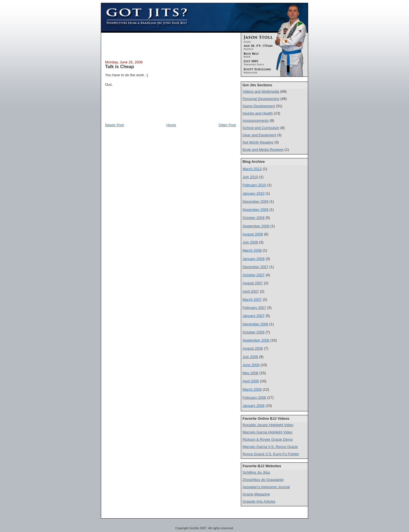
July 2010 (250, 177)
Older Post (227, 125)
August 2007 (253, 283)
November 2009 (255, 210)
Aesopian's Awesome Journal (266, 487)
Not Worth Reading (258, 142)
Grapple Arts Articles (259, 501)
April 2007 (251, 291)
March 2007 (252, 300)
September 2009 (256, 226)
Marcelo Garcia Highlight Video (267, 432)
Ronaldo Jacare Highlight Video (268, 425)
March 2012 (252, 169)
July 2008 (250, 242)
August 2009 (253, 234)
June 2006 (251, 365)
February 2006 (254, 398)
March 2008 (252, 250)
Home (171, 125)
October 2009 (254, 218)
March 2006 (252, 389)
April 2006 (251, 381)
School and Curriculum (261, 128)
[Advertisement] (170, 46)
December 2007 (255, 267)
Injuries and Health (258, 113)
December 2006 (255, 324)
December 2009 (255, 201)
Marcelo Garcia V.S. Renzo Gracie (270, 447)
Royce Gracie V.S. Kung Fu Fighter (271, 454)
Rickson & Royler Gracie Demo (268, 439)
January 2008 (254, 259)
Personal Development (261, 99)
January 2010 (254, 193)
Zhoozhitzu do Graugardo (263, 480)
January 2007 (254, 316)
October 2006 (254, 332)
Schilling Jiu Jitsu (256, 472)
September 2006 (256, 340)
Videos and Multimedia (261, 91)
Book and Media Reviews (263, 150)
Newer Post (114, 125)
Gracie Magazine (256, 494)
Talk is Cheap (120, 66)
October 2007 (254, 275)
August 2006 (253, 348)
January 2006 (254, 406)
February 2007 (254, 308)
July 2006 (250, 357)
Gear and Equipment (259, 135)
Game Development (259, 106)
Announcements (256, 121)
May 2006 (250, 373)
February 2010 (254, 185)
